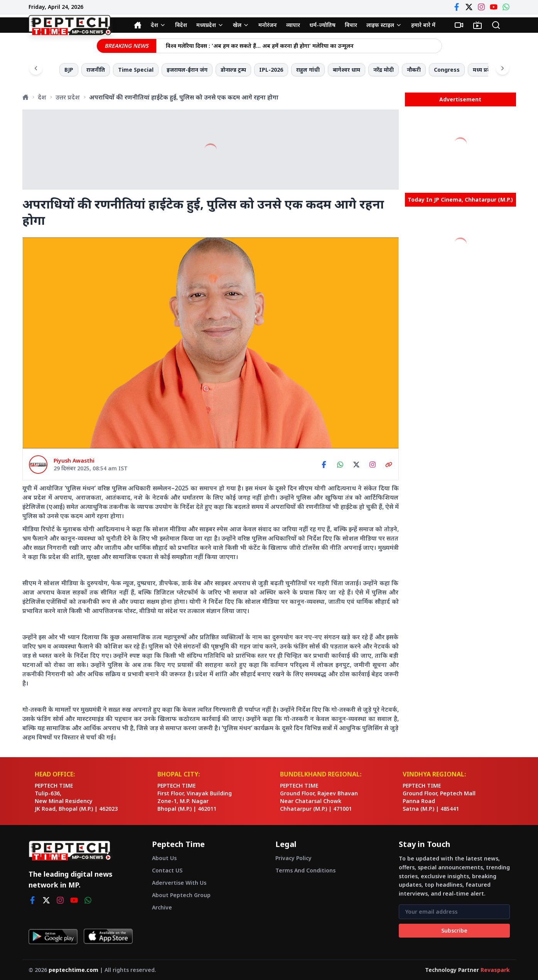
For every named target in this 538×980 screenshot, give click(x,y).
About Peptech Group (181, 895)
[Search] (496, 25)
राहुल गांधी (308, 70)
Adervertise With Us (179, 883)
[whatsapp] (88, 900)
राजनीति (96, 70)
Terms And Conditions (305, 870)
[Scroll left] (36, 68)
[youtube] (74, 900)
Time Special (136, 70)
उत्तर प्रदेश (68, 97)
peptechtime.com (73, 970)
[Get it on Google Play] (53, 936)
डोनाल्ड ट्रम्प (233, 70)
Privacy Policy (293, 858)
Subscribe (454, 930)
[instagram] (60, 900)
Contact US (167, 870)
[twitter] (46, 900)
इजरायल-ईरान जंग (187, 70)
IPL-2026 (271, 70)
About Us (164, 858)
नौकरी (414, 70)
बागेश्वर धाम (347, 70)
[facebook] (32, 900)
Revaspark (495, 970)
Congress (447, 70)
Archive (162, 907)
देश (42, 97)
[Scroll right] (503, 68)
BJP (69, 70)
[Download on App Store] (108, 936)
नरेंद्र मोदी (384, 70)
